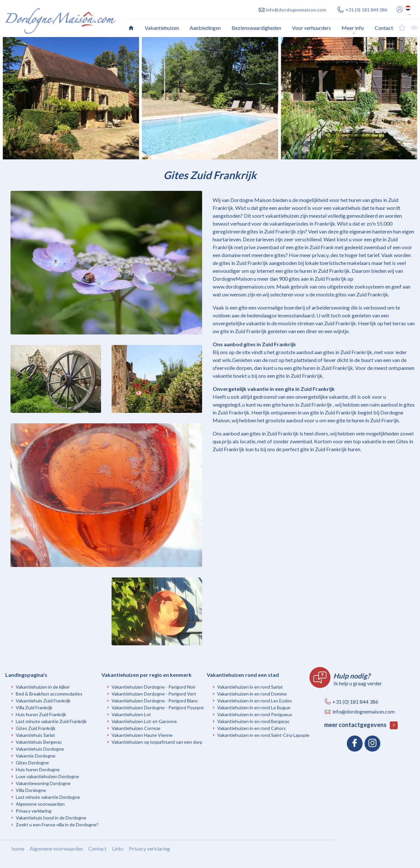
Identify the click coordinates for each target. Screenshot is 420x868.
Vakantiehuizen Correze (136, 728)
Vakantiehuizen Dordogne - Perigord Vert (154, 694)
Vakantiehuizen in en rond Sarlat (250, 687)
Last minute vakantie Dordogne (48, 797)
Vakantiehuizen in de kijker (43, 687)
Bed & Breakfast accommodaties (49, 694)
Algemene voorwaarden (40, 804)
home (18, 848)
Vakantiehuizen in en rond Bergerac (253, 721)
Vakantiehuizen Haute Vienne (142, 735)
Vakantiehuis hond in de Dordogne (51, 818)
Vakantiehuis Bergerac (39, 742)
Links (118, 848)
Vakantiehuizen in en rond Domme (252, 694)
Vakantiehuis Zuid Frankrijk (43, 701)
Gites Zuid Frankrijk (36, 728)
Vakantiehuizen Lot (131, 714)
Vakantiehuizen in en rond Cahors (252, 728)
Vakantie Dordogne (36, 756)
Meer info (353, 28)
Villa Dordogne (31, 790)
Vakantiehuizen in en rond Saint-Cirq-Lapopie (263, 735)
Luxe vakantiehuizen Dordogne (47, 776)
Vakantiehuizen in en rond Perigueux (255, 714)
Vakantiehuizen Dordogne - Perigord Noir (154, 687)
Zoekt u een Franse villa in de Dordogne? (57, 825)
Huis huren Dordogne (38, 769)
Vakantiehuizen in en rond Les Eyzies (255, 701)
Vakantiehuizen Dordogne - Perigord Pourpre (158, 707)
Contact (97, 848)
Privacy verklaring (34, 811)
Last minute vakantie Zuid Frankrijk (51, 721)
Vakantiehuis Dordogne (40, 749)
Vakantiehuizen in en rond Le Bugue (254, 707)
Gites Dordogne (32, 763)
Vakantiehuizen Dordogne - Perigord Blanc (155, 701)
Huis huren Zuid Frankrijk (41, 714)
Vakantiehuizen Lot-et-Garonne (144, 721)
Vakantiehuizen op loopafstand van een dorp (157, 742)
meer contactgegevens (361, 725)
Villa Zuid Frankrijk (34, 707)
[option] (210, 98)
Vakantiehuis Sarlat (35, 735)
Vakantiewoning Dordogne (43, 783)
